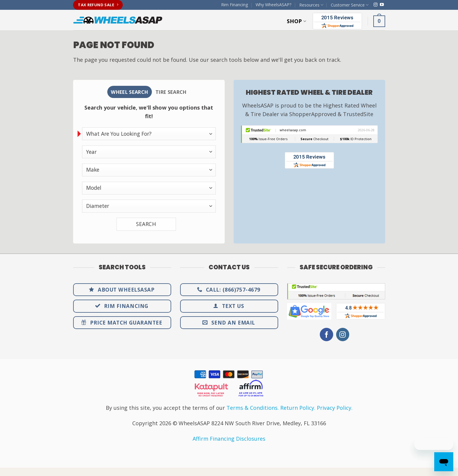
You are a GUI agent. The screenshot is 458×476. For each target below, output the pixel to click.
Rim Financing (235, 5)
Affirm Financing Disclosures (229, 440)
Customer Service (350, 5)
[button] (379, 21)
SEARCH (146, 225)
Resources (311, 5)
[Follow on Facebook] (326, 336)
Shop (296, 21)
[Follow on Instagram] (376, 5)
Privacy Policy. (335, 409)
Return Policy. (298, 409)
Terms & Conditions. (253, 409)
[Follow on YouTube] (382, 5)
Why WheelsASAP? (274, 5)
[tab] (127, 92)
